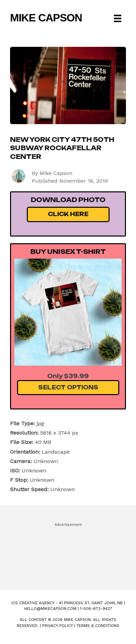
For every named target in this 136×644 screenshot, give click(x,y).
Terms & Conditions (98, 626)
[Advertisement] (68, 553)
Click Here (68, 214)
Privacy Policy (57, 626)
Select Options (68, 387)
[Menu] (118, 18)
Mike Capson (46, 18)
